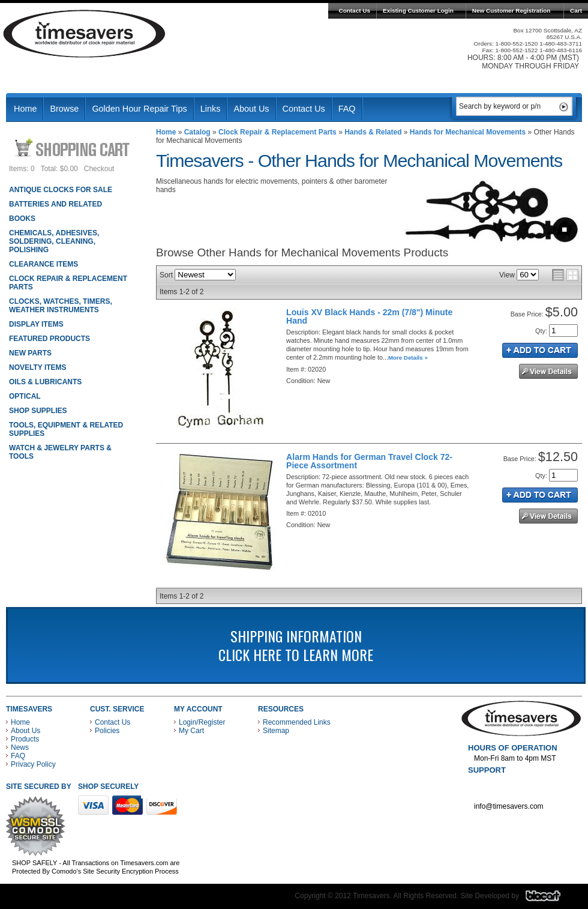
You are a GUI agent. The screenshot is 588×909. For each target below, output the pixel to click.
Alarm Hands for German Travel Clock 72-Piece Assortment (369, 461)
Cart (576, 11)
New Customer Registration (511, 11)
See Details (548, 371)
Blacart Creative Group (550, 899)
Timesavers (85, 34)
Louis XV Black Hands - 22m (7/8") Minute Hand (369, 316)
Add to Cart (540, 350)
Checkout (99, 169)
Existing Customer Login (418, 11)
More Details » (408, 358)
